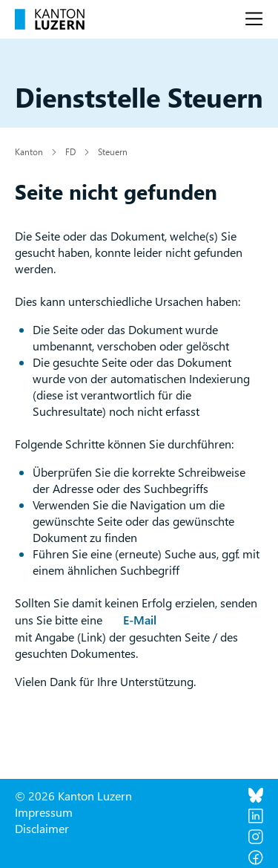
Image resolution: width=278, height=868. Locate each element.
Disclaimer (42, 828)
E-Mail (140, 620)
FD (70, 151)
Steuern (113, 151)
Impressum (44, 812)
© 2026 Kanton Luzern (73, 796)
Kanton (29, 151)
